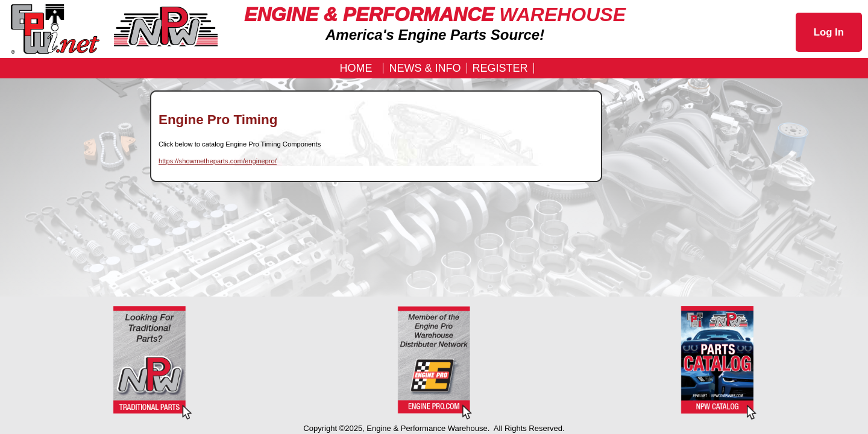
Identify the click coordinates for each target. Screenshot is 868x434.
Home (356, 68)
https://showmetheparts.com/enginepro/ (218, 161)
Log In (829, 32)
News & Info (425, 68)
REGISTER (500, 68)
